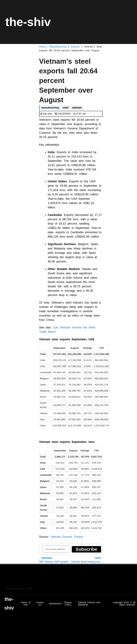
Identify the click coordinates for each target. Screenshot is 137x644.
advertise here (22, 588)
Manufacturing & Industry (65, 47)
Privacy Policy (68, 604)
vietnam (77, 108)
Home (43, 47)
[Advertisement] (62, 578)
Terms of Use (25, 604)
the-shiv (28, 22)
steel (66, 108)
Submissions (55, 604)
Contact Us (40, 604)
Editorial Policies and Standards (89, 604)
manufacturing (50, 108)
